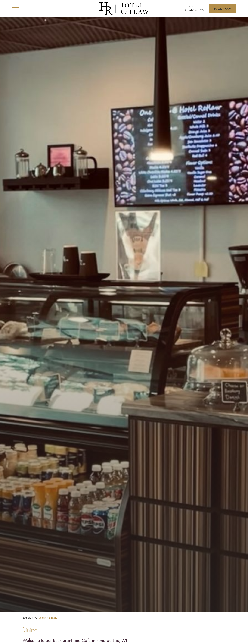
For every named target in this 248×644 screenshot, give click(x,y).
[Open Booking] (222, 9)
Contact (194, 7)
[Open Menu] (16, 9)
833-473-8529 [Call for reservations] (194, 10)
